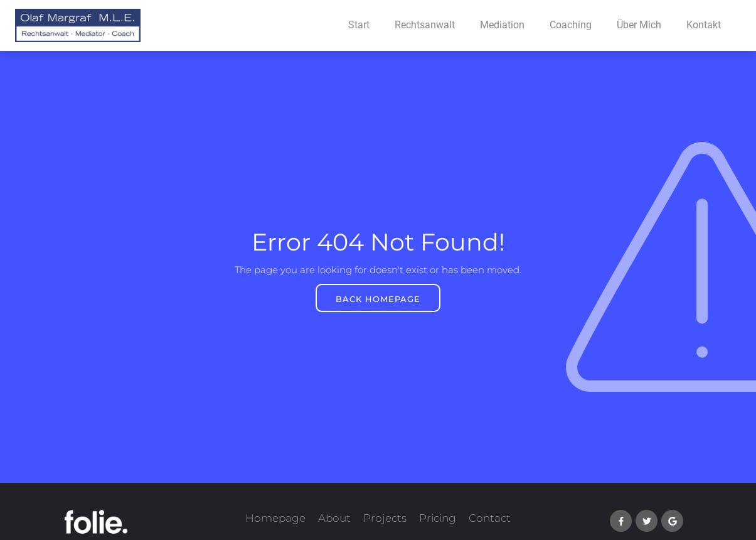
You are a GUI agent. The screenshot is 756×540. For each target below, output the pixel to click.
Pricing (438, 518)
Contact (490, 518)
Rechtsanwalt (425, 25)
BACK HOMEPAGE (378, 299)
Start (359, 25)
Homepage (275, 518)
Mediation (502, 25)
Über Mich (639, 25)
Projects (385, 518)
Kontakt (704, 25)
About (334, 518)
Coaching (571, 25)
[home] (70, 25)
